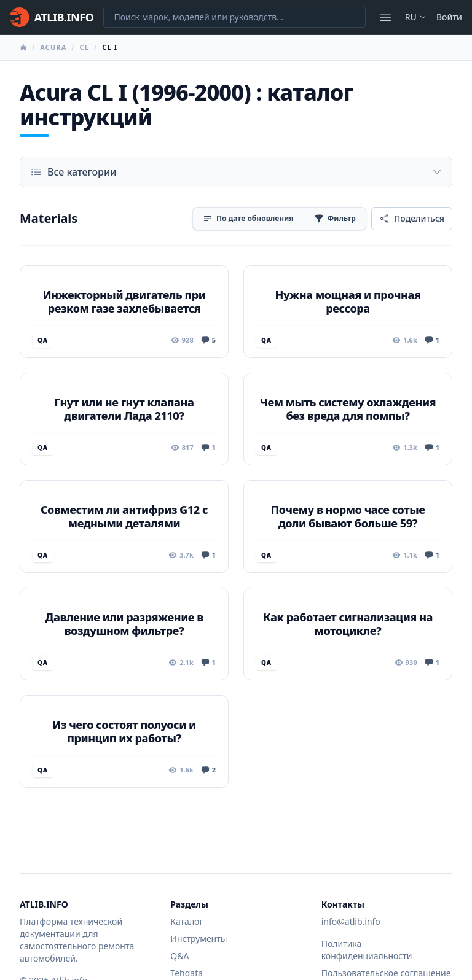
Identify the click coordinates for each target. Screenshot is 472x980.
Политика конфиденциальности (367, 950)
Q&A (179, 956)
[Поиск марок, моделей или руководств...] (234, 17)
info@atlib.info (351, 921)
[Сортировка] (248, 219)
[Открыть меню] (385, 17)
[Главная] (52, 17)
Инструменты (199, 939)
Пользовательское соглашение (386, 973)
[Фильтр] (335, 219)
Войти (449, 17)
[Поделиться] (412, 219)
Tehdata (187, 973)
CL (85, 47)
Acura (53, 47)
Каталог (187, 921)
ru (416, 17)
